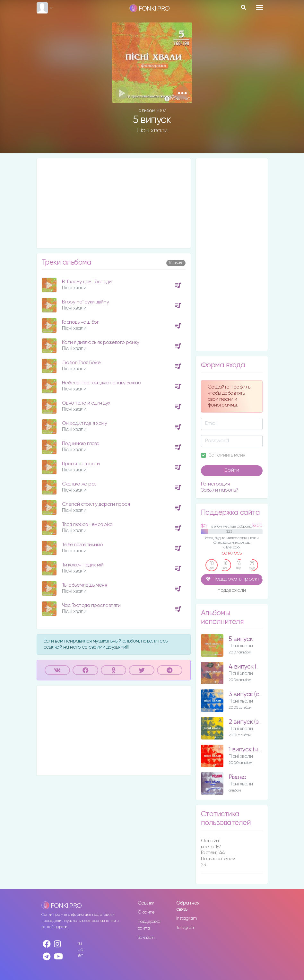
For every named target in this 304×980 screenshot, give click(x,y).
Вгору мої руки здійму (86, 302)
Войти (232, 470)
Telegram (186, 928)
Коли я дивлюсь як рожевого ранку (101, 342)
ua (81, 950)
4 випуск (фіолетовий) (260, 667)
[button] (182, 93)
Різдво (238, 777)
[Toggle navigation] (260, 7)
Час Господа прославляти (91, 605)
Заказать (147, 938)
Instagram (187, 918)
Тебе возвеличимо (83, 545)
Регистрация (215, 484)
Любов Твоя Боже (81, 363)
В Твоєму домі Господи (87, 282)
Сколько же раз (79, 484)
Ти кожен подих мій (83, 565)
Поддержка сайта (149, 925)
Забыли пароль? (220, 490)
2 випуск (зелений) (255, 722)
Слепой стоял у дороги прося (96, 504)
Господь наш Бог (80, 322)
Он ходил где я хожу (85, 423)
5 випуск (241, 639)
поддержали (232, 591)
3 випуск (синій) (250, 694)
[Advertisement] (114, 203)
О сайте (146, 912)
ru (80, 944)
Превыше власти (81, 464)
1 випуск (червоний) (256, 750)
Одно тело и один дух (86, 403)
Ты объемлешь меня (85, 585)
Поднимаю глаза (81, 444)
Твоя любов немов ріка (87, 525)
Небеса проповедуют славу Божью (102, 383)
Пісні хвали (152, 130)
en (81, 955)
